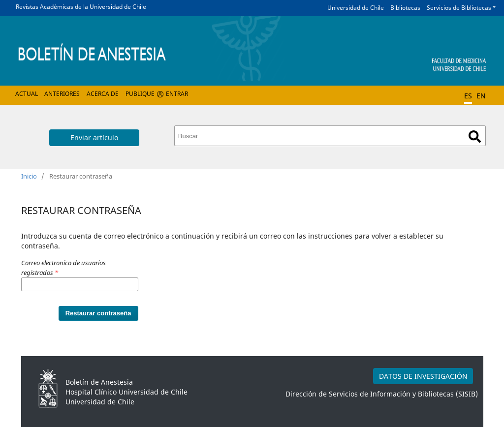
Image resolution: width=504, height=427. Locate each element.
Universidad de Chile (356, 8)
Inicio (29, 176)
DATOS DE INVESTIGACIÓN (423, 376)
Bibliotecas (405, 8)
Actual (27, 94)
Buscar (475, 137)
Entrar (177, 94)
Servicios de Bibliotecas (459, 8)
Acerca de (103, 94)
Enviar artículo (94, 137)
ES (468, 96)
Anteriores (62, 94)
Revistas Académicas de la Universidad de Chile (81, 7)
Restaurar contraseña (98, 313)
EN (481, 96)
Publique (140, 94)
